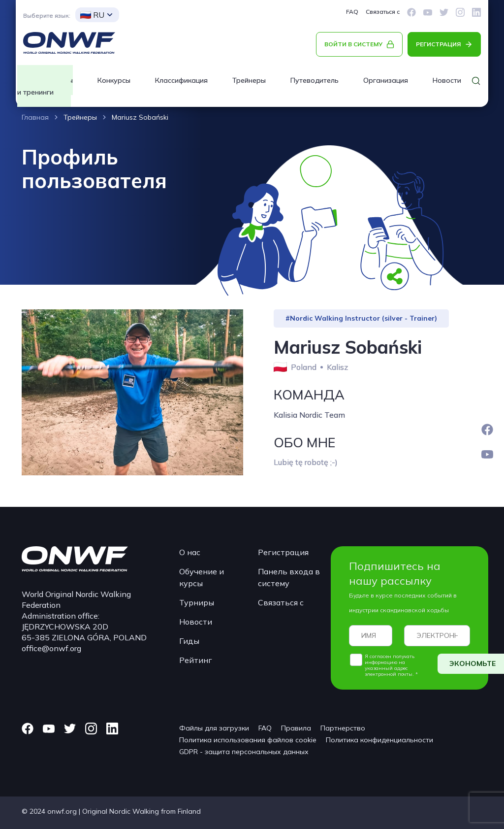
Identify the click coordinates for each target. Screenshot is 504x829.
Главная (35, 117)
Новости (196, 622)
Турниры (197, 602)
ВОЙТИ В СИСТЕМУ (353, 44)
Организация (386, 80)
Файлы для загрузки (214, 728)
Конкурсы (114, 80)
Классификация (181, 80)
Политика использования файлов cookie (248, 740)
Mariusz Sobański (140, 117)
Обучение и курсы (202, 577)
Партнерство (343, 728)
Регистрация (283, 552)
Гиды (189, 641)
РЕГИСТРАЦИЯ (438, 44)
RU (92, 15)
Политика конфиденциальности (379, 740)
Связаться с (383, 12)
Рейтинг (196, 660)
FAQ (352, 12)
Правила (296, 728)
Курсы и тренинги (45, 86)
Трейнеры (249, 80)
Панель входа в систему (289, 577)
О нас (190, 552)
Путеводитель (315, 80)
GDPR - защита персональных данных (244, 752)
